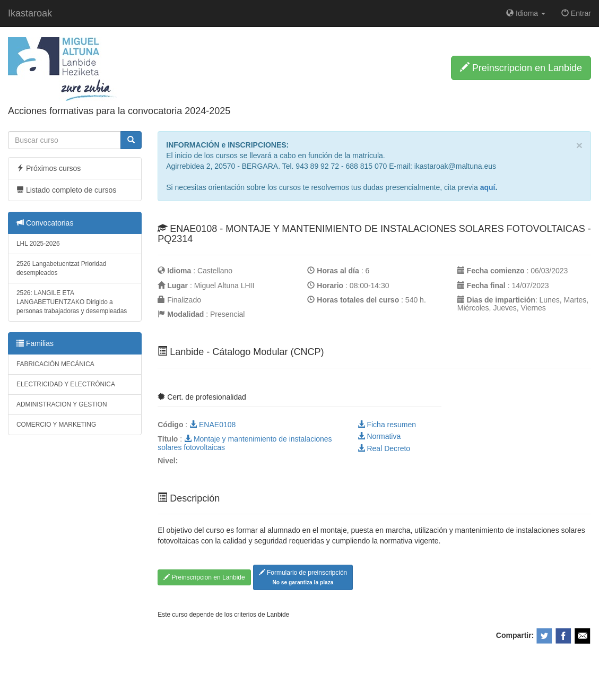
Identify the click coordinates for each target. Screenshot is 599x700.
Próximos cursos (49, 168)
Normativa (379, 436)
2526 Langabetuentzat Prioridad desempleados (61, 268)
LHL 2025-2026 (38, 244)
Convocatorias (45, 223)
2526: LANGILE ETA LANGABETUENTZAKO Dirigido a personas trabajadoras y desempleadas (72, 302)
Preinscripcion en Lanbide (521, 68)
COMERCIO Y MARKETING (56, 425)
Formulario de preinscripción (303, 577)
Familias (35, 343)
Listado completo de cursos (66, 190)
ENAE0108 (212, 425)
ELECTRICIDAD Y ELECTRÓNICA (66, 384)
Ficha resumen (387, 425)
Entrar (576, 13)
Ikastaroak (30, 13)
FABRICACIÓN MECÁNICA (55, 364)
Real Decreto (384, 448)
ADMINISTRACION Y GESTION (62, 404)
